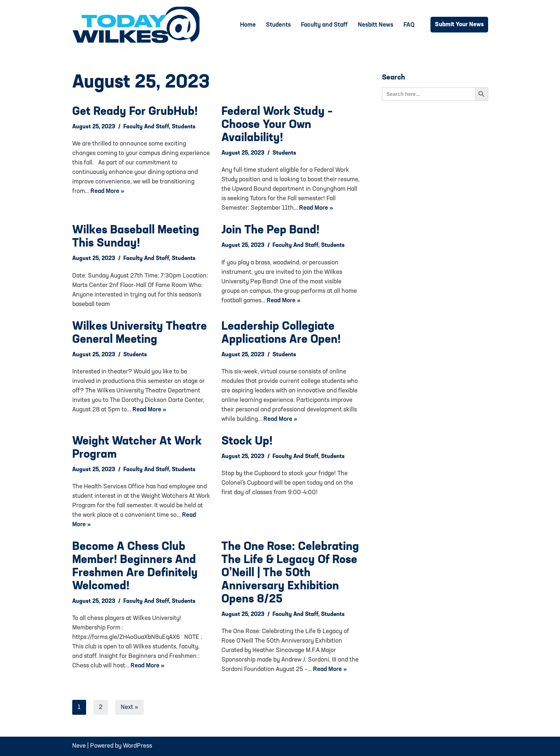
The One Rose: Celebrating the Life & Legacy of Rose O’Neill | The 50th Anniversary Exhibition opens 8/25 (290, 573)
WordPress (138, 746)
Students (278, 25)
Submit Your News (459, 25)
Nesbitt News (376, 25)
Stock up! (247, 442)
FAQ (409, 25)
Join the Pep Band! (271, 230)
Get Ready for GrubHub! (135, 112)
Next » (130, 707)
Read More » (107, 191)
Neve (79, 746)
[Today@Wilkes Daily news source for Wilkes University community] (138, 25)
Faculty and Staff (324, 25)
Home (248, 25)
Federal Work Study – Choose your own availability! (277, 125)
